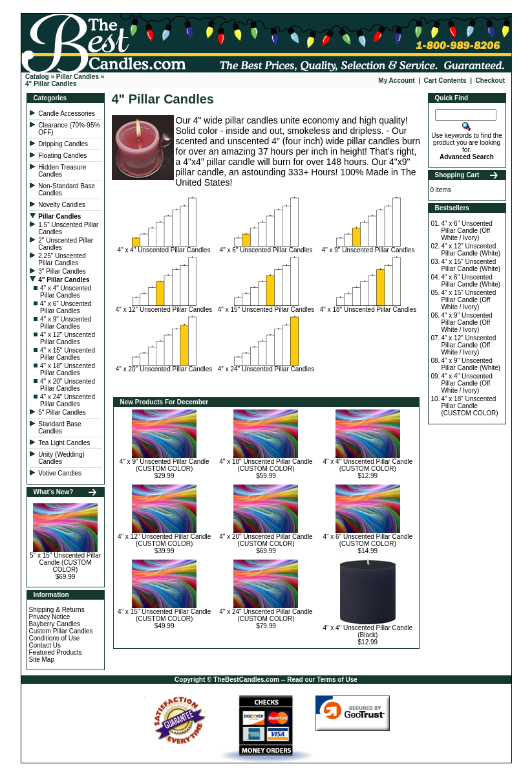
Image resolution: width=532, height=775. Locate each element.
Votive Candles (61, 473)
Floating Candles (63, 156)
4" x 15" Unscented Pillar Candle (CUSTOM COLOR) (164, 615)
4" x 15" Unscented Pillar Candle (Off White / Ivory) (468, 300)
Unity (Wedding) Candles (61, 458)
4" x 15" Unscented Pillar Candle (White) (471, 265)
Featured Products (56, 652)
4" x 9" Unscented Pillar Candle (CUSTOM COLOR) (165, 465)
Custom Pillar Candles (61, 631)
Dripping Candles (63, 144)
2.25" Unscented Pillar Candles (62, 259)
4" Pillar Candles (51, 84)
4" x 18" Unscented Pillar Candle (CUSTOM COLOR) (266, 465)
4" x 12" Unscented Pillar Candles (68, 338)
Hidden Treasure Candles (62, 171)
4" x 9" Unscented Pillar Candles (66, 323)
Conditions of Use (55, 638)
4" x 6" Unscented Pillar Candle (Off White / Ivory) (466, 231)
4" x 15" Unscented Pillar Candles (68, 354)
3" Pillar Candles (63, 271)
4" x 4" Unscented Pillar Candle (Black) (367, 631)
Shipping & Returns (57, 610)
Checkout (491, 81)
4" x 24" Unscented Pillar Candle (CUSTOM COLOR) (266, 615)
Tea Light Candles (64, 443)
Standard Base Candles (59, 428)
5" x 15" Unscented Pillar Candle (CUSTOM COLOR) (65, 562)
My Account (396, 81)
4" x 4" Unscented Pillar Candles (66, 292)
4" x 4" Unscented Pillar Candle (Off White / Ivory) (466, 383)
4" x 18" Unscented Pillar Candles (68, 369)
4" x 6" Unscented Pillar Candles (66, 307)
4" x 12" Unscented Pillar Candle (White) (471, 250)
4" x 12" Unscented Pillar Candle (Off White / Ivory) (468, 345)
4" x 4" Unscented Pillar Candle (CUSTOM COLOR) (367, 465)
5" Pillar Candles (63, 412)
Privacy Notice (50, 617)
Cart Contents (445, 81)
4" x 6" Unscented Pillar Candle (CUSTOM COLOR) (367, 540)
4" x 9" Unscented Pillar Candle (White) (471, 364)
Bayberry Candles (55, 624)
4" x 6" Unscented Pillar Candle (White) (471, 281)
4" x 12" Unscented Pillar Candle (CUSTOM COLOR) (164, 540)
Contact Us (45, 645)
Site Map (42, 660)
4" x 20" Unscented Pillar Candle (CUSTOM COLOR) (266, 540)
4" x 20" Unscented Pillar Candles (68, 385)
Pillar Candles (78, 77)
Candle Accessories (68, 114)
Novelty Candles (63, 205)
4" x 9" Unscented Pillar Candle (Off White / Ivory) (466, 322)
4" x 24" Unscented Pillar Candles (68, 400)
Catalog (37, 77)
